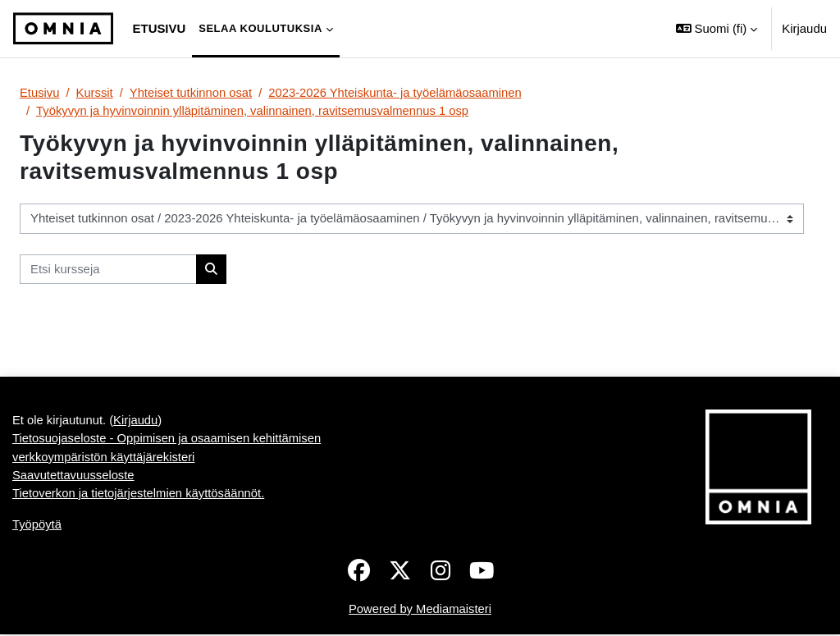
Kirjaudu (804, 28)
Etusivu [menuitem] (160, 28)
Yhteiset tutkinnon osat (192, 92)
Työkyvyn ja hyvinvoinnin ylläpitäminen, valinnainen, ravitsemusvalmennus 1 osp (254, 110)
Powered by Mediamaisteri (420, 610)
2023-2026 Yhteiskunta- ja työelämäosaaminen (398, 92)
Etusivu (40, 92)
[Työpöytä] (63, 29)
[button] (717, 29)
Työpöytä (37, 526)
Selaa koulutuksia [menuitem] (260, 28)
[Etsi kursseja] (108, 269)
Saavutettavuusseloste (74, 476)
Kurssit (95, 92)
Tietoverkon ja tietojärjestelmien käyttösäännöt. (139, 494)
